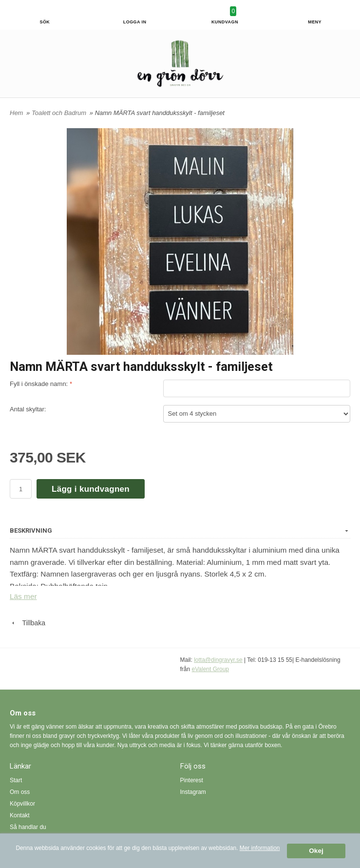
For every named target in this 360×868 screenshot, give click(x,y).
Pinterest (192, 780)
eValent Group (211, 669)
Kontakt (20, 815)
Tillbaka (28, 623)
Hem (16, 113)
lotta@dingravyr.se (218, 660)
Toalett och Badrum (60, 113)
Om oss (20, 792)
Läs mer (23, 596)
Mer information (260, 848)
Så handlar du (28, 827)
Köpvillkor (22, 804)
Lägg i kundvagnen (91, 489)
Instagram (193, 792)
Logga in (135, 22)
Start (16, 780)
